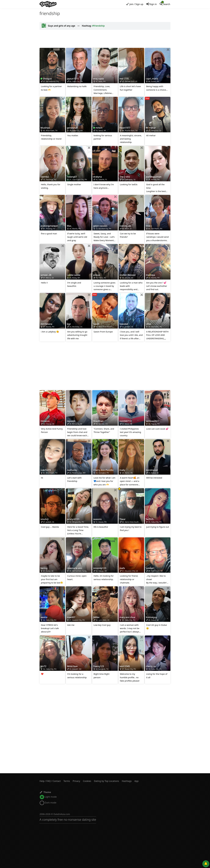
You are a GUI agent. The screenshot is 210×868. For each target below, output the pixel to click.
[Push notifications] (206, 864)
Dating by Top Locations (107, 781)
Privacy (76, 781)
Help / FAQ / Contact (50, 781)
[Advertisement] (105, 39)
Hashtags (127, 781)
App (136, 781)
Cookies (87, 781)
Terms (67, 781)
